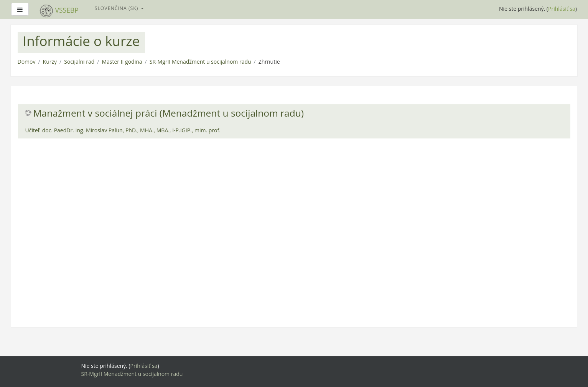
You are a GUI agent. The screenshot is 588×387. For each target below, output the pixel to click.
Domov (27, 62)
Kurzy (50, 62)
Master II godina (122, 62)
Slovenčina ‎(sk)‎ (117, 8)
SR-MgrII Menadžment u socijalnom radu (200, 62)
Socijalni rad (79, 62)
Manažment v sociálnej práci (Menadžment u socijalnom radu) (169, 113)
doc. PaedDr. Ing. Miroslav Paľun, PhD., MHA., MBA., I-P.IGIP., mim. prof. (131, 130)
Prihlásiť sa (562, 9)
